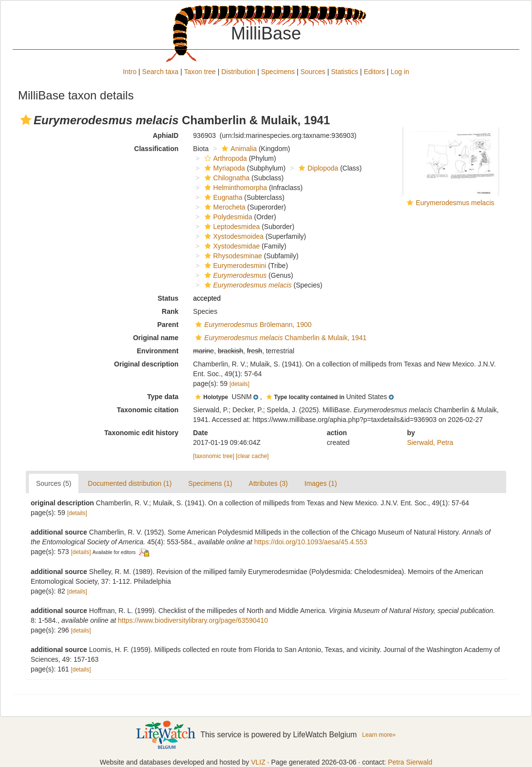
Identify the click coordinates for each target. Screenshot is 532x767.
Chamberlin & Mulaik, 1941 (280, 338)
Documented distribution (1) (130, 483)
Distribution (238, 72)
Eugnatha (222, 197)
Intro (130, 72)
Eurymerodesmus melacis (455, 203)
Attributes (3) (268, 483)
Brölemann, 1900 (252, 325)
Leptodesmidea (231, 227)
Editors (375, 72)
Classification (156, 149)
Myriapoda (224, 168)
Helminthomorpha (235, 188)
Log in (400, 72)
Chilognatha (226, 178)
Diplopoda (317, 168)
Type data (163, 397)
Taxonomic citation (148, 410)
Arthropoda (225, 158)
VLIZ (258, 762)
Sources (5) (54, 483)
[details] (239, 384)
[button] (26, 120)
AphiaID (165, 135)
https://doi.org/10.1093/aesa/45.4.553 (311, 542)
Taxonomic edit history (141, 433)
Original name (156, 338)
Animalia (238, 149)
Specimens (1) (210, 483)
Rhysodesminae (232, 256)
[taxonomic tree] (214, 456)
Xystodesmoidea (233, 236)
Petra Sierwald (410, 762)
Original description (146, 364)
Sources (313, 72)
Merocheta (224, 207)
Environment (158, 351)
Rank (170, 311)
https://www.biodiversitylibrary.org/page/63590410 (193, 620)
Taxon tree (200, 72)
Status (168, 298)
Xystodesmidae (231, 246)
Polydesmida (227, 217)
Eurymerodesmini (234, 266)
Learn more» (379, 735)
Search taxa (161, 72)
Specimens (278, 72)
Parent (168, 325)
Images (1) (321, 483)
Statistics (344, 72)
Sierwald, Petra (430, 442)
